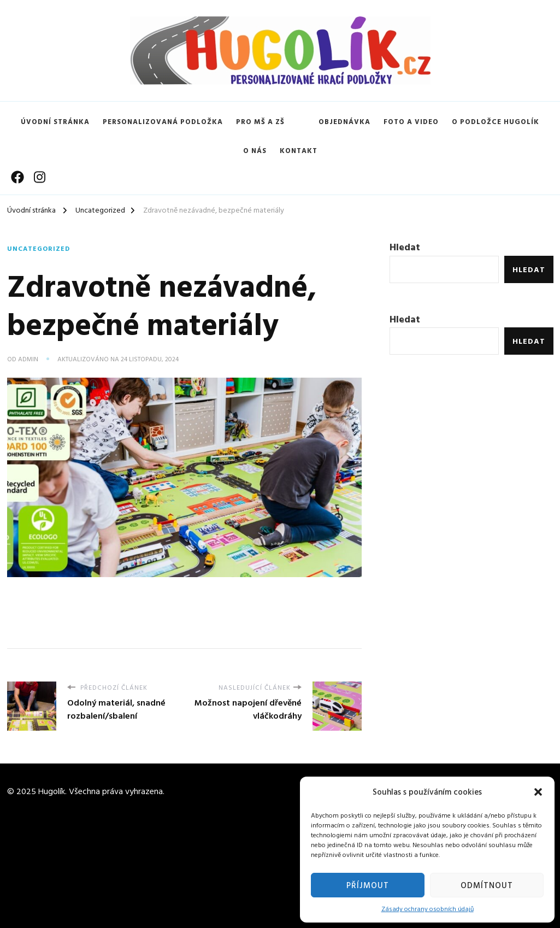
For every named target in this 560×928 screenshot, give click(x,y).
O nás (255, 150)
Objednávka (344, 121)
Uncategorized (39, 248)
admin (28, 359)
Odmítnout (487, 885)
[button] (538, 792)
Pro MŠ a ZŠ (260, 121)
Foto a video (411, 121)
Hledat (405, 247)
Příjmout (368, 885)
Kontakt (299, 150)
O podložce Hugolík (496, 121)
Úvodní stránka (55, 121)
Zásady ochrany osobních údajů (428, 908)
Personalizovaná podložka (163, 121)
